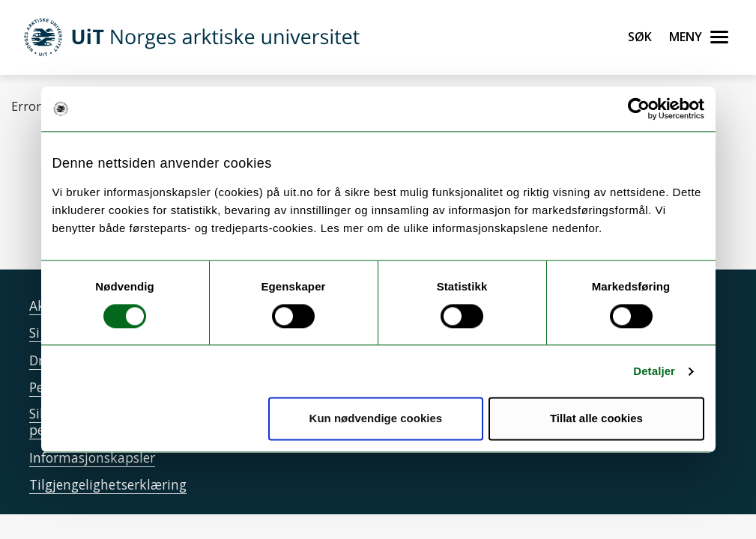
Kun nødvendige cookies (376, 419)
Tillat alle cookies (596, 419)
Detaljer (654, 371)
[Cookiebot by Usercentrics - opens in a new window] (639, 109)
